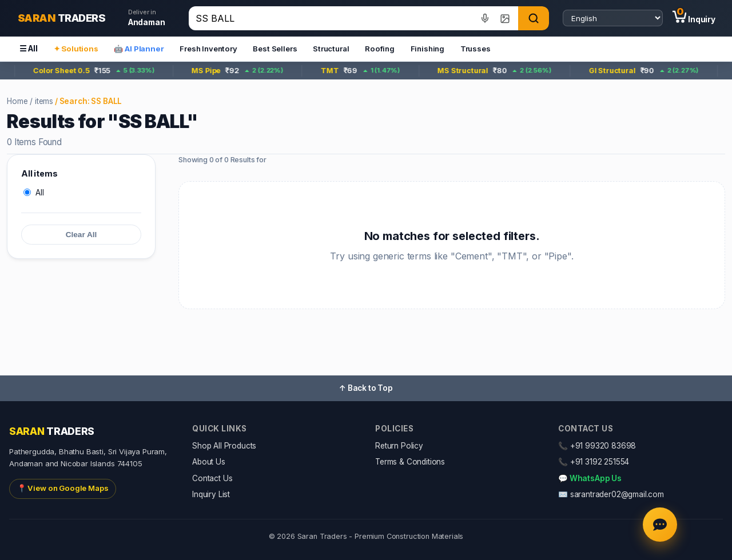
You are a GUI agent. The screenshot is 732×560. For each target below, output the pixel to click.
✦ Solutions (76, 49)
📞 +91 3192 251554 (594, 462)
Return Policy (399, 446)
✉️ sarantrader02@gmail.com (611, 494)
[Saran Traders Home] (61, 18)
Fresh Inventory (208, 49)
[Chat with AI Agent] (660, 525)
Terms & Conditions (410, 462)
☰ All (29, 49)
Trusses (476, 49)
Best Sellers (275, 49)
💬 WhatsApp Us (590, 478)
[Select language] (613, 18)
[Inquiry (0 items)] (694, 18)
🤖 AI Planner (139, 49)
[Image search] (505, 18)
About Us (209, 462)
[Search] (534, 18)
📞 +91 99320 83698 (597, 446)
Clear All (81, 235)
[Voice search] (485, 18)
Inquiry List (211, 494)
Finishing (428, 49)
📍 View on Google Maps (63, 488)
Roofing (380, 49)
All (34, 193)
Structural (331, 49)
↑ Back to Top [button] (366, 388)
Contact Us (212, 478)
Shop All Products (224, 446)
